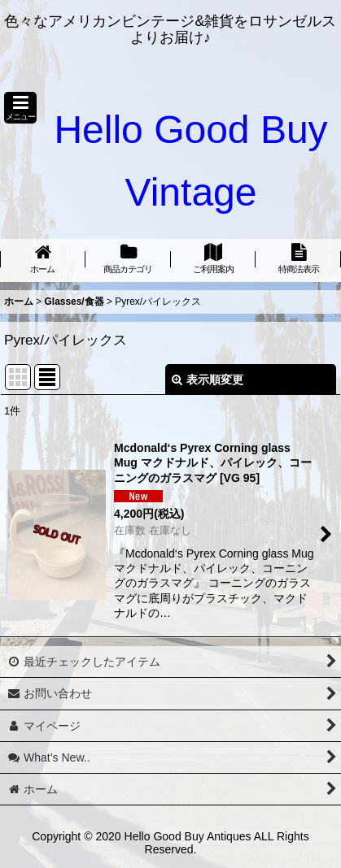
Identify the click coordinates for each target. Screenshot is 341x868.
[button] (20, 108)
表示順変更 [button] (208, 380)
